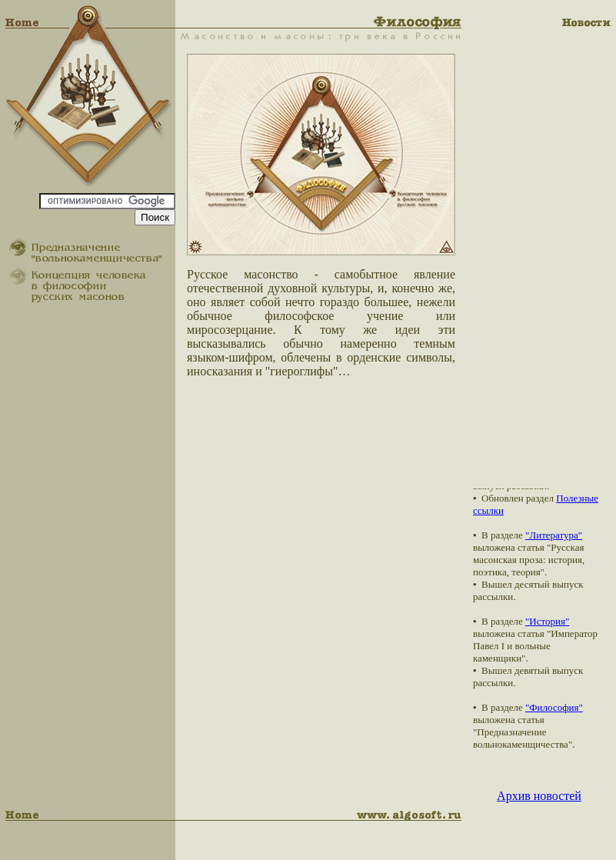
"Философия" (554, 707)
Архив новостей (539, 796)
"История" (547, 621)
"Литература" (554, 535)
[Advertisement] (547, 258)
